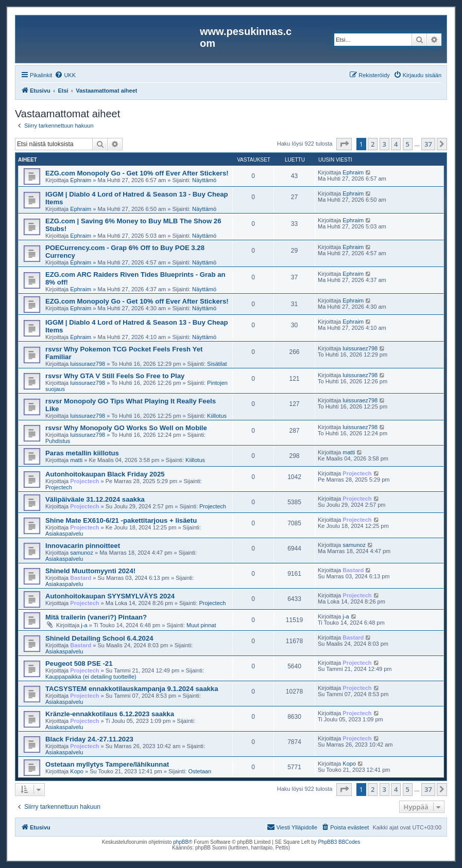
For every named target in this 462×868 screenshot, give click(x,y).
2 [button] (373, 144)
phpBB (181, 842)
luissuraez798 (88, 364)
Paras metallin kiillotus (82, 453)
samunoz (82, 553)
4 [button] (396, 144)
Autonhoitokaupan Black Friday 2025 (105, 474)
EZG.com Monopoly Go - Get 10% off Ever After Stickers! (137, 173)
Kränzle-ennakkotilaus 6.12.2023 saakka (110, 714)
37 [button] (428, 144)
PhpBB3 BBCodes (339, 842)
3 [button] (384, 144)
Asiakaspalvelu (64, 534)
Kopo (77, 771)
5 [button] (408, 144)
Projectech (84, 481)
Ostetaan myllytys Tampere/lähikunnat (107, 764)
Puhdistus (58, 441)
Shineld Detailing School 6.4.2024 (99, 638)
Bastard (81, 578)
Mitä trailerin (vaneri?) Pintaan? (96, 617)
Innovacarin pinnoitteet (83, 546)
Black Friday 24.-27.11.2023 (89, 739)
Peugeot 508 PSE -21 (79, 663)
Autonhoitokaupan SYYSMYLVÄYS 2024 (110, 596)
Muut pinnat (201, 625)
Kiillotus (217, 416)
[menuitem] (65, 75)
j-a (84, 625)
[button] (344, 144)
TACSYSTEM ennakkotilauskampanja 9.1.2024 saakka (132, 689)
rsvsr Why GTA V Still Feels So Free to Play (115, 376)
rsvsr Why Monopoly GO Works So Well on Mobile (126, 428)
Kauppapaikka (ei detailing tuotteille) (91, 677)
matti (76, 460)
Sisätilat (217, 364)
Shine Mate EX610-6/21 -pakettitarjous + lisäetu (121, 520)
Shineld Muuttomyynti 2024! (90, 571)
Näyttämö (204, 180)
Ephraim (81, 180)
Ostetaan (200, 771)
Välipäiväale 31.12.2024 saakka (95, 499)
